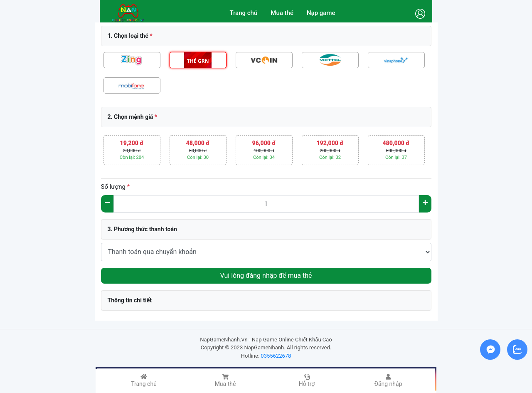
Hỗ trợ (307, 381)
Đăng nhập (388, 381)
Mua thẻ (282, 13)
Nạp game (321, 13)
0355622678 (276, 356)
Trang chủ (243, 13)
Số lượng (116, 187)
